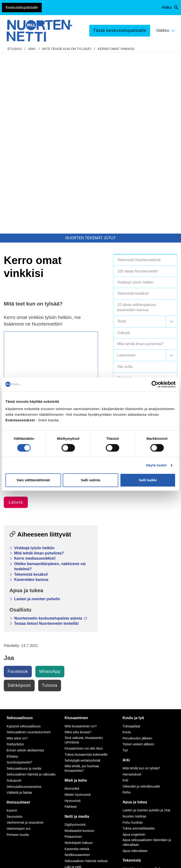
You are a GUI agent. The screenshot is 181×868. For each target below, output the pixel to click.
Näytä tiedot (156, 465)
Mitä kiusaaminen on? (81, 545)
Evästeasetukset (54, 860)
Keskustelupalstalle (22, 7)
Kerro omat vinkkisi (116, 49)
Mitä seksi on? (17, 557)
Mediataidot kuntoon (79, 650)
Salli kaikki (148, 480)
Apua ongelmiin (134, 653)
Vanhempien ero (19, 647)
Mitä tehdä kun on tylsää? (67, 49)
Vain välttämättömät (33, 480)
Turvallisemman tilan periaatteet (27, 815)
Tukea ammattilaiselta (139, 647)
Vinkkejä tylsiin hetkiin (34, 367)
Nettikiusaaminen (77, 674)
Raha (126, 611)
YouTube (65, 740)
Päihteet (71, 625)
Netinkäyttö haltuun (79, 662)
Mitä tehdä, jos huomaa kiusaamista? (82, 587)
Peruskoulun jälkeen (137, 557)
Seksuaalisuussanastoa (24, 605)
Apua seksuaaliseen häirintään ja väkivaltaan (147, 661)
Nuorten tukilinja (134, 635)
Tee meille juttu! (134, 693)
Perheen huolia (18, 654)
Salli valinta (91, 480)
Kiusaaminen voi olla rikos (84, 567)
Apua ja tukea (135, 621)
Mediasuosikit (75, 692)
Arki (32, 49)
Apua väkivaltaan (135, 670)
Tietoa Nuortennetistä (22, 778)
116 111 (148, 744)
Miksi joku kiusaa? (78, 551)
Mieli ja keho (76, 599)
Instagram (66, 734)
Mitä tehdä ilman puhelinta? (39, 372)
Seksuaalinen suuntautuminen (29, 551)
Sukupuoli (14, 599)
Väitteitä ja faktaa (19, 611)
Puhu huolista (133, 641)
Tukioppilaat (131, 545)
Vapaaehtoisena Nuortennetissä (146, 700)
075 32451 (23, 761)
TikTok (63, 729)
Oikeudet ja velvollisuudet (141, 605)
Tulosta (50, 504)
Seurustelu (14, 635)
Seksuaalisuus (20, 537)
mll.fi (13, 766)
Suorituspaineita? (19, 581)
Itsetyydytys (15, 563)
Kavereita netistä (77, 668)
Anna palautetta (23, 804)
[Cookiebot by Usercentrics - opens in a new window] (155, 384)
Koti (125, 599)
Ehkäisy (12, 575)
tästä (98, 798)
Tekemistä (132, 679)
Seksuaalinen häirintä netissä (86, 680)
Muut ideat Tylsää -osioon (27, 226)
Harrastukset (132, 593)
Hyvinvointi (73, 620)
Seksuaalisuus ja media (24, 587)
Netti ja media (77, 635)
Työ (125, 569)
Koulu (127, 551)
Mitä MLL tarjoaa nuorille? (142, 688)
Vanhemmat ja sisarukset (25, 641)
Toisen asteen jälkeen (138, 563)
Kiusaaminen (76, 537)
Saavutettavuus (22, 860)
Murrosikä (72, 607)
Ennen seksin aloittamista (25, 569)
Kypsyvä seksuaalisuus (24, 545)
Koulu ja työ (133, 537)
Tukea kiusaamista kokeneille (86, 573)
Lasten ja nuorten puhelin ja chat (146, 629)
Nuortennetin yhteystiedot (20, 792)
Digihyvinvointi (75, 643)
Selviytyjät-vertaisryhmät (82, 579)
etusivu (15, 49)
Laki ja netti (73, 686)
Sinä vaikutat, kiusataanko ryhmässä (84, 559)
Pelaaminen (73, 655)
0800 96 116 (153, 780)
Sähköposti (19, 504)
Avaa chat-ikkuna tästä (151, 813)
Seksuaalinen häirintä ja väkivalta (31, 593)
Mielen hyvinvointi (78, 613)
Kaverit (12, 629)
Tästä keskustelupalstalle (120, 30)
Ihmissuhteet (18, 621)
